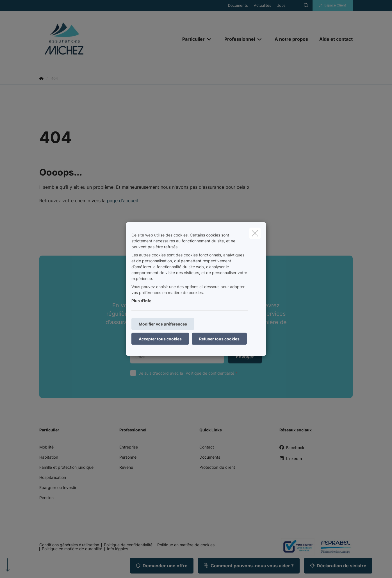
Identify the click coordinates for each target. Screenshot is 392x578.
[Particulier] (191, 39)
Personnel (128, 457)
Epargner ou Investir (58, 487)
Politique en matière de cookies (186, 545)
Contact (207, 447)
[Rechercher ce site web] (306, 5)
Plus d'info (142, 301)
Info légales (118, 549)
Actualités (263, 5)
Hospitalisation (53, 477)
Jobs (281, 5)
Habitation (49, 457)
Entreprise (129, 447)
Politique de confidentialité (210, 373)
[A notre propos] (291, 39)
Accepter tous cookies (160, 339)
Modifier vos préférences (163, 324)
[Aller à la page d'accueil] (95, 39)
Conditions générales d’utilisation (69, 545)
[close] (255, 233)
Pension (46, 498)
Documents (238, 5)
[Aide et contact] (333, 39)
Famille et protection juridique (66, 467)
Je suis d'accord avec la (189, 373)
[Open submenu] (210, 39)
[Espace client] (333, 5)
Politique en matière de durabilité (72, 549)
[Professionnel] (238, 39)
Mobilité (46, 447)
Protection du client (217, 467)
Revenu (126, 467)
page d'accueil (122, 201)
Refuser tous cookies (219, 339)
